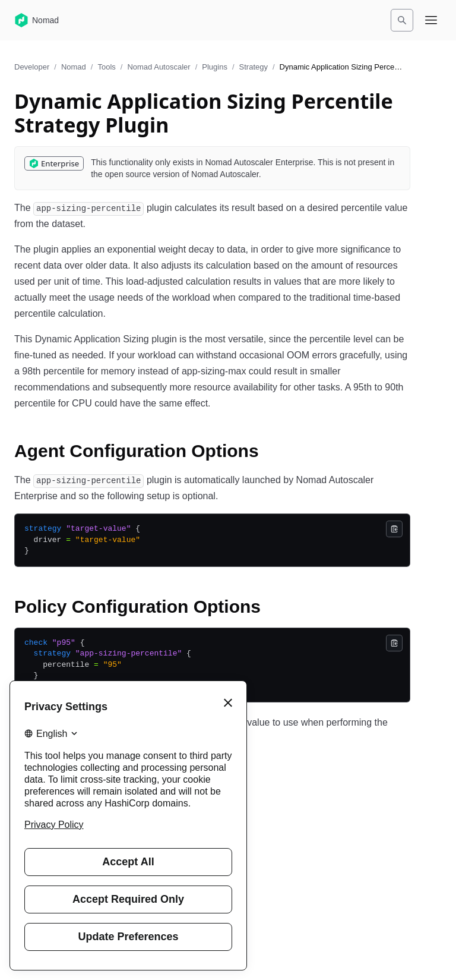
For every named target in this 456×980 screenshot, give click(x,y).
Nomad (74, 67)
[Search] (402, 20)
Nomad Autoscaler (159, 67)
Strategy (254, 67)
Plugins (215, 67)
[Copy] (394, 529)
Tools (106, 67)
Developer (32, 67)
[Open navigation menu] (431, 20)
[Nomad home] (37, 20)
